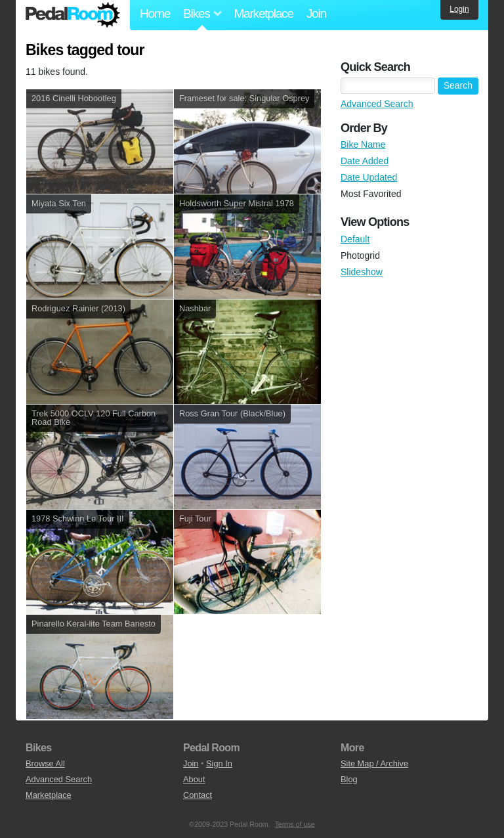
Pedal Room (73, 15)
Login (459, 9)
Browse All (45, 763)
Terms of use (295, 824)
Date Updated (369, 177)
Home (155, 13)
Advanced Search (377, 104)
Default (355, 239)
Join (316, 13)
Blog (349, 779)
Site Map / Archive (374, 763)
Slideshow (362, 272)
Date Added (365, 161)
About (194, 779)
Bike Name (363, 144)
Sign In (219, 763)
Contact (198, 795)
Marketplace (263, 13)
